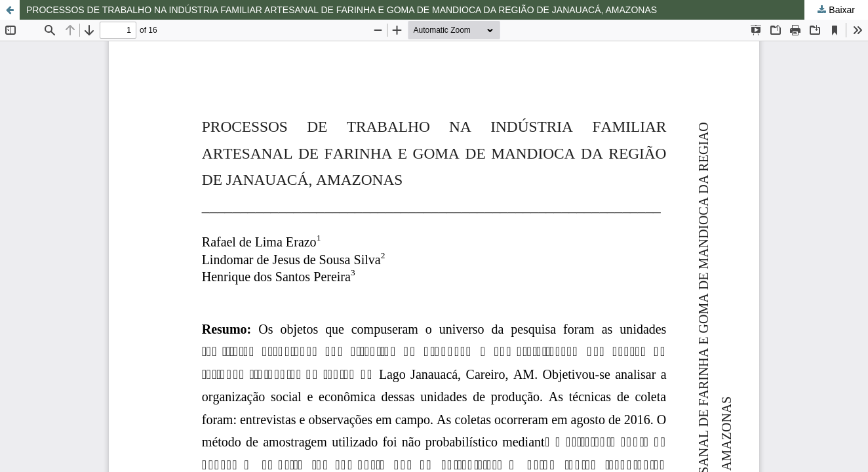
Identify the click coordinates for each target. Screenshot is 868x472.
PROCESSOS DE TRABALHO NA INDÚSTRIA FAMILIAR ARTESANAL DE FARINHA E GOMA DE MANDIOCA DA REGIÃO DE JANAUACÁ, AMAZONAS (342, 10)
